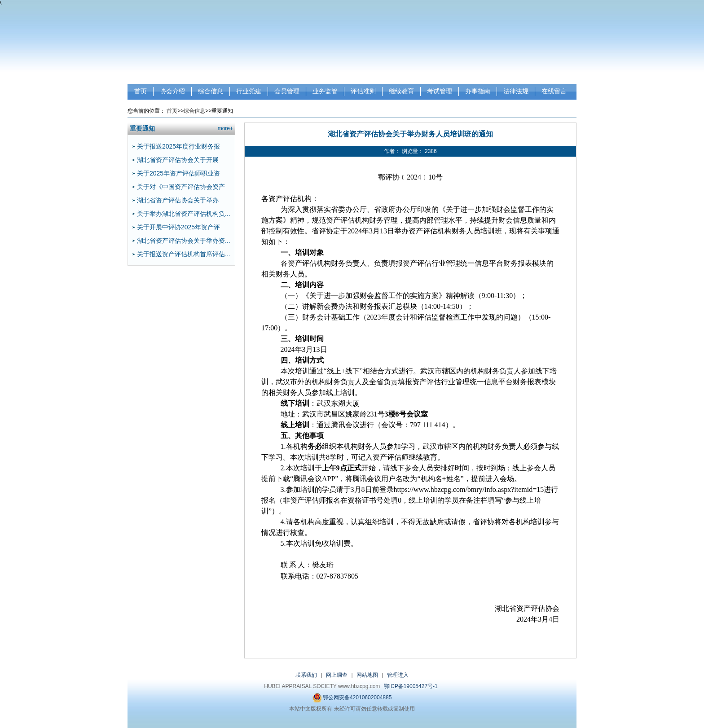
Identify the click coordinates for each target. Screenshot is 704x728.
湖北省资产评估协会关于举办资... (184, 241)
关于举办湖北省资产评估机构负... (184, 214)
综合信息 (211, 91)
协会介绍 (172, 91)
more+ (225, 128)
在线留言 (554, 91)
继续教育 (401, 91)
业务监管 (325, 91)
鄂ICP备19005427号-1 (411, 686)
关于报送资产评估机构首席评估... (184, 254)
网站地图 (367, 675)
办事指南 (478, 91)
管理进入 (398, 675)
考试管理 (440, 91)
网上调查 (337, 675)
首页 (141, 91)
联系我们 (306, 675)
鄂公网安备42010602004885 (352, 698)
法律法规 (516, 91)
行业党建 (249, 91)
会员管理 (287, 91)
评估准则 (363, 91)
